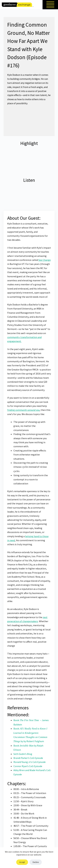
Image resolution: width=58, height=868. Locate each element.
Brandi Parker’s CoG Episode (28, 758)
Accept (22, 862)
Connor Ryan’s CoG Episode (28, 766)
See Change (45, 260)
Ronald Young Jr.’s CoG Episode (30, 762)
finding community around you (23, 410)
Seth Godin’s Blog (23, 754)
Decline (36, 862)
